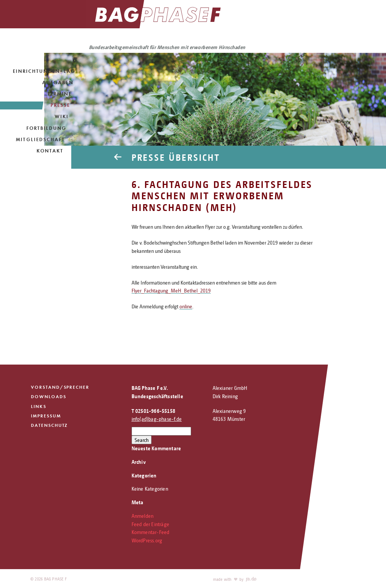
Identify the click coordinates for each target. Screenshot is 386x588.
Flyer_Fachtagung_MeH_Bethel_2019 (171, 290)
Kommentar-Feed (151, 532)
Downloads (49, 397)
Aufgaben (58, 82)
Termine (60, 94)
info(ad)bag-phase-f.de (157, 419)
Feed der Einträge (150, 524)
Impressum (46, 416)
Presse (60, 105)
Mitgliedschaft (40, 139)
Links (39, 407)
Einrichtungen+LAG (44, 71)
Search (142, 440)
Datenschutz (50, 427)
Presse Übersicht (178, 157)
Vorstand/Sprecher (61, 387)
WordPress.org (147, 540)
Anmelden (143, 516)
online (186, 306)
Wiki (62, 116)
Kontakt (50, 151)
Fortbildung (47, 128)
